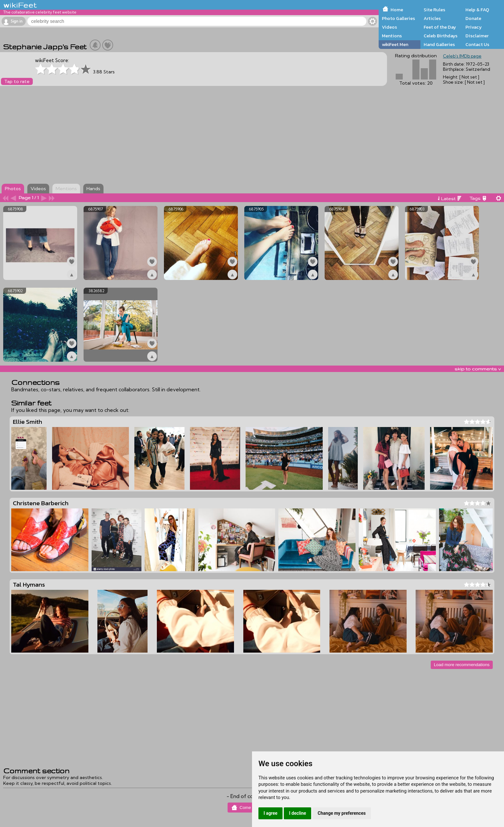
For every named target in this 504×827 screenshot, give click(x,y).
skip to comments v (478, 369)
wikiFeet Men (395, 44)
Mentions (392, 36)
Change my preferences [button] (342, 813)
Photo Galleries (398, 18)
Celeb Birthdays (441, 36)
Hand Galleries (439, 44)
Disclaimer (477, 36)
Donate (473, 18)
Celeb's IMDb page (462, 56)
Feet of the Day (440, 27)
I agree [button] (270, 813)
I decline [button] (297, 813)
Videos (389, 27)
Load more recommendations (462, 665)
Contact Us (477, 44)
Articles (432, 18)
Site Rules (434, 10)
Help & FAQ (477, 10)
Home (397, 10)
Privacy (474, 27)
